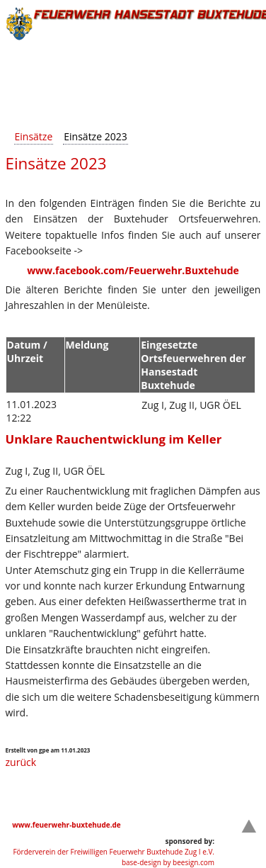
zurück (21, 762)
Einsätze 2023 (95, 136)
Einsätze (34, 136)
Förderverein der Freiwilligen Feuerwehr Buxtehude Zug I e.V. (114, 852)
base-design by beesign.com (168, 862)
